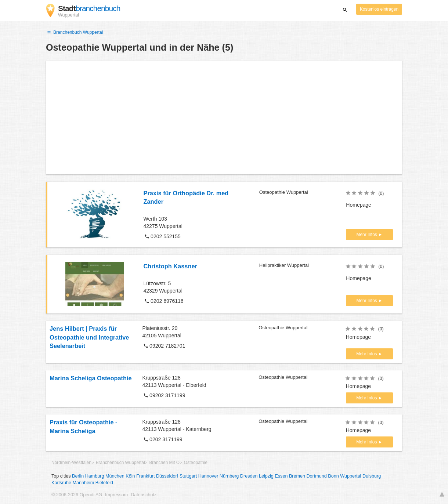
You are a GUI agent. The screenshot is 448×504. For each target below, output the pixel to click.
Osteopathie (196, 463)
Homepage (359, 205)
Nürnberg (229, 476)
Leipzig (266, 476)
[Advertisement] (224, 117)
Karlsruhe (61, 483)
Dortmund (317, 476)
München (115, 476)
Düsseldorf (167, 476)
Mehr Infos (367, 235)
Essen (281, 476)
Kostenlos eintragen (379, 9)
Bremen (297, 476)
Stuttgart (188, 476)
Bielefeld (104, 483)
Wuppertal (351, 476)
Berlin (78, 476)
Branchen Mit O (164, 463)
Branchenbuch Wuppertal (74, 32)
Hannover (208, 476)
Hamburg (95, 476)
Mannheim (83, 483)
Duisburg (372, 476)
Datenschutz (144, 495)
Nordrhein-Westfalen (71, 463)
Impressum (116, 495)
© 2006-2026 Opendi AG (77, 495)
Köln (130, 476)
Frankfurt (145, 476)
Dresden (249, 476)
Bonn (333, 476)
